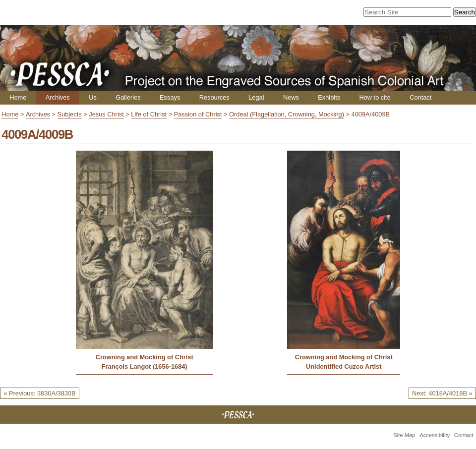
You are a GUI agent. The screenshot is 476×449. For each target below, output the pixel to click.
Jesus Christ (106, 114)
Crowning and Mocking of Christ (145, 357)
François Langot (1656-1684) (145, 366)
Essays (170, 97)
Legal (256, 97)
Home (18, 97)
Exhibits (329, 97)
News (291, 97)
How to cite (375, 97)
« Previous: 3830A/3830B (39, 393)
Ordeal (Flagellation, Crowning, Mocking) (287, 114)
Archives (58, 97)
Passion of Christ (198, 114)
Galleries (128, 97)
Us (93, 97)
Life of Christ (149, 114)
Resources (214, 97)
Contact (420, 97)
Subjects (70, 114)
